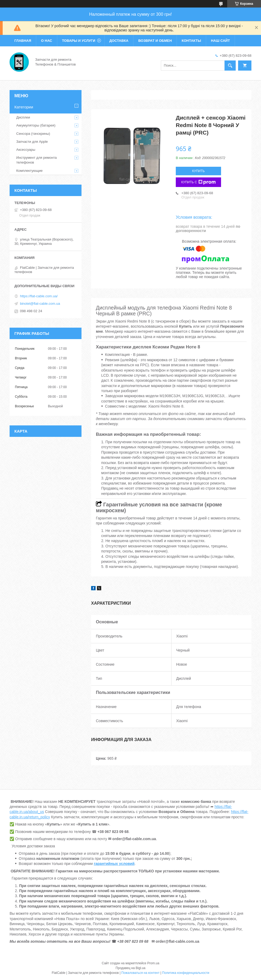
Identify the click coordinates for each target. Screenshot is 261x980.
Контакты (191, 41)
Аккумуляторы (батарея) (36, 125)
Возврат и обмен (155, 41)
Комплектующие (29, 171)
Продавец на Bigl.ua (130, 968)
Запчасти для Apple (32, 142)
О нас (47, 41)
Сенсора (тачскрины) (33, 134)
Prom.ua (153, 963)
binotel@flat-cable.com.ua (40, 304)
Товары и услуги (79, 41)
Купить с (198, 182)
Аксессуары (26, 150)
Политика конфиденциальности (186, 973)
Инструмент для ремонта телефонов (36, 160)
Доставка (119, 41)
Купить (198, 171)
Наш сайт (220, 41)
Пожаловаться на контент (140, 973)
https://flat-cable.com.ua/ (39, 296)
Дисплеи (23, 117)
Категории (24, 107)
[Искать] (230, 66)
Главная (23, 41)
